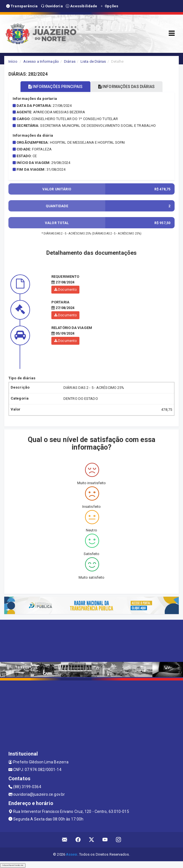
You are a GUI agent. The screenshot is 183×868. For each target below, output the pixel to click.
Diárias (70, 61)
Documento (65, 290)
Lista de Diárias (93, 61)
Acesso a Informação (41, 61)
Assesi (72, 854)
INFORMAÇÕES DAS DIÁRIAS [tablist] (127, 87)
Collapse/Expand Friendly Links (13, 865)
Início (13, 61)
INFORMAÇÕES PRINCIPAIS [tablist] (55, 87)
